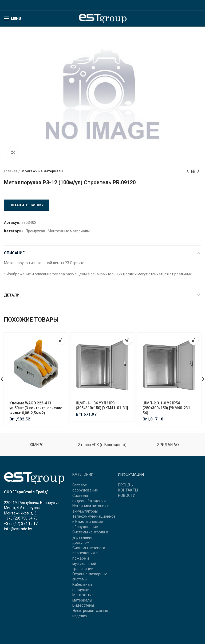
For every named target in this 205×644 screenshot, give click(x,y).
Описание (14, 253)
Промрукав (35, 231)
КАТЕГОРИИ (83, 474)
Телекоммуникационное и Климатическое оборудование (94, 522)
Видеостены (83, 605)
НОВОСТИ (127, 495)
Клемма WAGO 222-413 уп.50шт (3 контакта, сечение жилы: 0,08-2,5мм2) (36, 408)
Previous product (188, 171)
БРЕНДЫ (126, 485)
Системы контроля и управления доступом (90, 537)
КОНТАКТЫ (128, 490)
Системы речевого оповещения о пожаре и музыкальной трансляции (89, 558)
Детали (12, 295)
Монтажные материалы (42, 171)
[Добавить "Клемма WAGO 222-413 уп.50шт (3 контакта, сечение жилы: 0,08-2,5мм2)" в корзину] (60, 340)
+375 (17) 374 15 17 (21, 524)
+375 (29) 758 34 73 (21, 518)
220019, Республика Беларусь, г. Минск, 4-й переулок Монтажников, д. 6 (32, 508)
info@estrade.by (18, 529)
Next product (198, 171)
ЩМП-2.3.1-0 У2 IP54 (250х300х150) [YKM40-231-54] (167, 408)
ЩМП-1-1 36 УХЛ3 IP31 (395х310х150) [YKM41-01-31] (102, 405)
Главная (11, 171)
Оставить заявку (27, 205)
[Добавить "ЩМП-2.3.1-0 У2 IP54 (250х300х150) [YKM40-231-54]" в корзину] (194, 340)
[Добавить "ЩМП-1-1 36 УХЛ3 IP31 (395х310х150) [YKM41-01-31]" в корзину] (127, 340)
